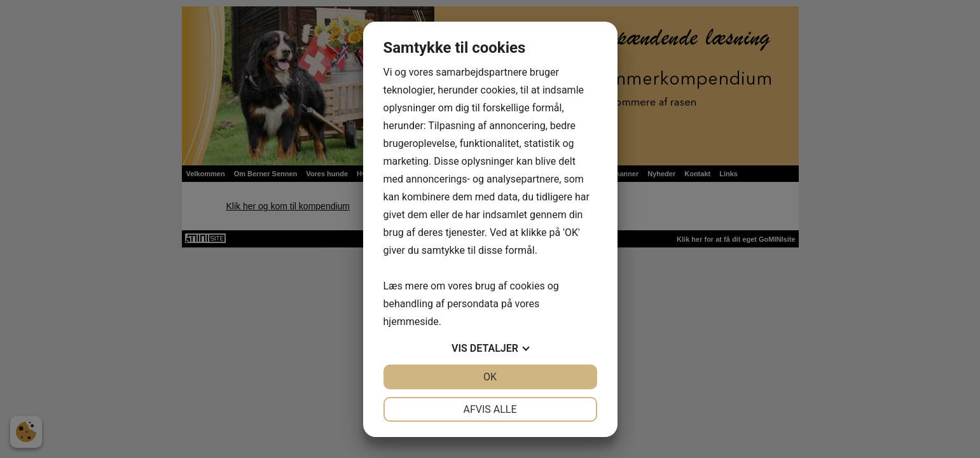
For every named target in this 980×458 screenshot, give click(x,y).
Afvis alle (490, 409)
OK (490, 377)
